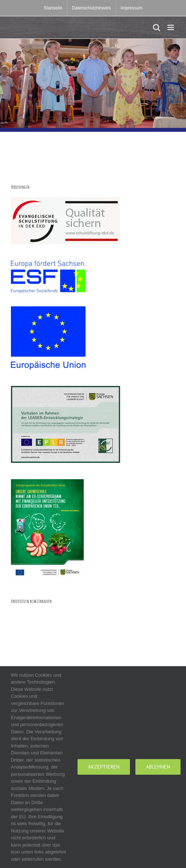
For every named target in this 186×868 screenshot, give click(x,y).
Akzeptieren (104, 767)
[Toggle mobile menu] (171, 27)
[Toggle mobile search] (157, 27)
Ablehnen (158, 767)
